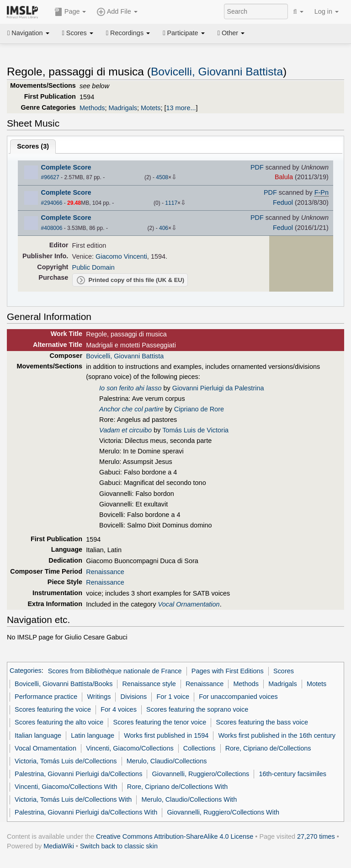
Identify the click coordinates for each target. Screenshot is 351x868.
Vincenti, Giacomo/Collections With (66, 787)
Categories (26, 671)
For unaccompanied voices (238, 697)
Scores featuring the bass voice (262, 722)
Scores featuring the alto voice (59, 722)
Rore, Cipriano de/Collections (268, 748)
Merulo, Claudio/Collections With (189, 799)
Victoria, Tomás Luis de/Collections (66, 761)
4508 (162, 177)
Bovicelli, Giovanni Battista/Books (64, 684)
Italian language (38, 735)
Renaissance (105, 572)
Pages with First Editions (228, 671)
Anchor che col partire (131, 409)
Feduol (283, 202)
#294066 (52, 203)
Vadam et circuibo (125, 430)
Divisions (134, 697)
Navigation (28, 33)
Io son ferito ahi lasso (130, 388)
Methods (92, 108)
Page (70, 12)
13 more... (181, 108)
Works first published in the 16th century (277, 735)
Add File (117, 12)
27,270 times (316, 836)
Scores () (33, 146)
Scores (78, 33)
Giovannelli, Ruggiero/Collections (201, 774)
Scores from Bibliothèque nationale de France (115, 671)
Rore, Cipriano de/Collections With (178, 787)
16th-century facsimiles (292, 774)
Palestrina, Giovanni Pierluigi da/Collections (78, 774)
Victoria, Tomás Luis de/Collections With (73, 799)
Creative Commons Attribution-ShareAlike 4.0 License (175, 836)
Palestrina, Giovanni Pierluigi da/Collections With (86, 812)
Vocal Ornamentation (45, 748)
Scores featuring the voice (53, 709)
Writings (99, 697)
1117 (171, 203)
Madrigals (123, 108)
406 (164, 228)
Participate (184, 33)
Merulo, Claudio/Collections (167, 761)
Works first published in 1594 (166, 735)
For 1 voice (173, 697)
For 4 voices (119, 709)
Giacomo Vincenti (121, 256)
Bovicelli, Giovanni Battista (217, 72)
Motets (151, 108)
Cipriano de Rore (199, 409)
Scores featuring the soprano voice (197, 709)
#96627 (50, 177)
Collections (199, 748)
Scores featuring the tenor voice (160, 722)
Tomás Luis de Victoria (195, 430)
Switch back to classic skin (119, 846)
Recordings (128, 33)
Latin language (93, 735)
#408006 (52, 228)
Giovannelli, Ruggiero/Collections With (223, 812)
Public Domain (93, 267)
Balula (284, 177)
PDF (257, 167)
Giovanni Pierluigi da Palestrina (218, 388)
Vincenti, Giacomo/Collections (130, 748)
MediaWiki (59, 846)
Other (231, 33)
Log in (327, 11)
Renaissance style (149, 684)
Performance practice (46, 697)
